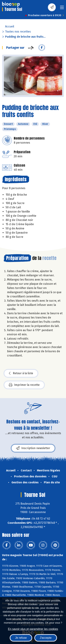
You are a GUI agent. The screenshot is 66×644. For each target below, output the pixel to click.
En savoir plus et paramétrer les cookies (33, 629)
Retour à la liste (21, 373)
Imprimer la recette (24, 385)
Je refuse (21, 638)
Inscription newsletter (33, 448)
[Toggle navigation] (62, 9)
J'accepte (46, 638)
